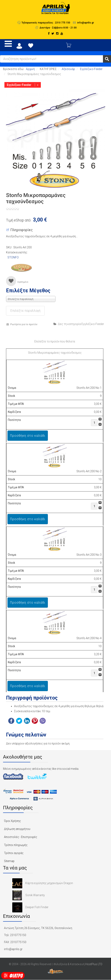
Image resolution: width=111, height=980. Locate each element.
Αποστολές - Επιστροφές (21, 837)
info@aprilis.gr (86, 23)
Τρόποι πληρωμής (16, 845)
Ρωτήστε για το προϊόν (22, 324)
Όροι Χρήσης (12, 821)
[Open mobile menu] (8, 44)
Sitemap (9, 861)
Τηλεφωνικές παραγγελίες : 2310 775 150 (46, 23)
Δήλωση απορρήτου (17, 829)
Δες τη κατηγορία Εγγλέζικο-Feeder (79, 324)
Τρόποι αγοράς (14, 853)
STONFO (13, 257)
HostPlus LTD (94, 964)
